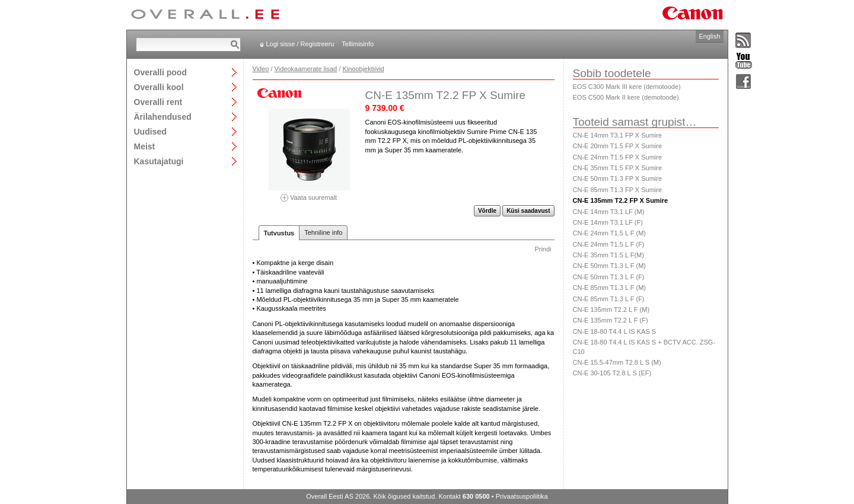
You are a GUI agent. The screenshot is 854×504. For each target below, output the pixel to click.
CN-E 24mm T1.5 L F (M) (609, 233)
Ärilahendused (163, 117)
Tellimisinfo (358, 44)
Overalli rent (158, 102)
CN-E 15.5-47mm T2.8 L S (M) (617, 362)
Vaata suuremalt (309, 194)
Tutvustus (279, 233)
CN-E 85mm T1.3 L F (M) (609, 288)
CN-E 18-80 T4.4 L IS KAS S (615, 331)
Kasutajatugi (159, 161)
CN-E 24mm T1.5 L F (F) (609, 244)
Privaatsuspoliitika (522, 496)
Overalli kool (159, 87)
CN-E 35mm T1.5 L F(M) (608, 255)
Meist (145, 146)
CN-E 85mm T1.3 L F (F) (609, 299)
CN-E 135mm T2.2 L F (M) (611, 310)
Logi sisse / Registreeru (300, 44)
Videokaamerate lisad (306, 69)
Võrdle (487, 211)
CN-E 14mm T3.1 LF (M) (609, 212)
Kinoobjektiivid (363, 69)
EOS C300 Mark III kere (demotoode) (627, 87)
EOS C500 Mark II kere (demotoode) (626, 97)
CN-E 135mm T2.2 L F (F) (611, 320)
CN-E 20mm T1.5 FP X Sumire (618, 146)
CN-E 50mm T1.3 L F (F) (609, 277)
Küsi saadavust (528, 211)
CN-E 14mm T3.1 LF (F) (608, 222)
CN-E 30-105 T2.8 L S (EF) (612, 373)
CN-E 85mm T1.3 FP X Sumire (618, 190)
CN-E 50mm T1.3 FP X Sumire (618, 178)
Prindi (543, 249)
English (709, 36)
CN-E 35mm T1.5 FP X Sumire (618, 168)
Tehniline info (323, 232)
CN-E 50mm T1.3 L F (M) (609, 266)
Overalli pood (160, 72)
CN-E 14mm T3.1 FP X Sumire (618, 135)
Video (261, 69)
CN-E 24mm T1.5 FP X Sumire (618, 157)
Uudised (150, 131)
